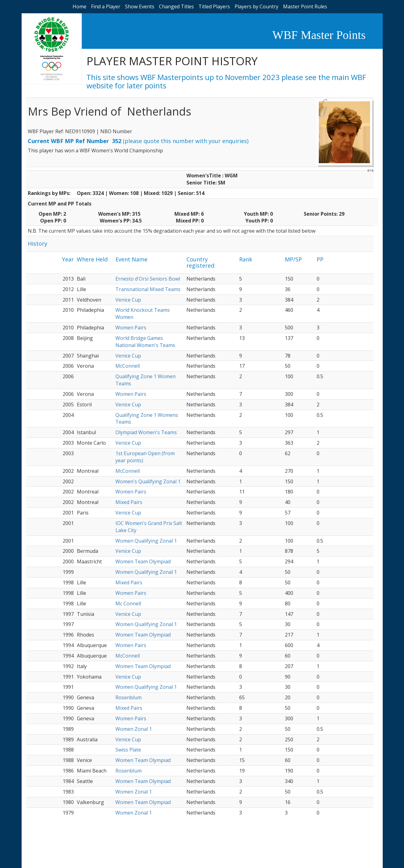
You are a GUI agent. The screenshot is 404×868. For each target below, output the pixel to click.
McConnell (128, 366)
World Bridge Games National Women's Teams (145, 342)
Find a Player (106, 6)
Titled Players (214, 6)
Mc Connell (128, 603)
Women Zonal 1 (134, 729)
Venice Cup (128, 300)
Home (79, 6)
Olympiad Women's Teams (146, 432)
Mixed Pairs (129, 502)
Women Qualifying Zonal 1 (146, 541)
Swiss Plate (128, 750)
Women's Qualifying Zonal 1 (148, 481)
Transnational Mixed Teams (148, 289)
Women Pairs (131, 328)
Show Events (140, 6)
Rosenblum (129, 697)
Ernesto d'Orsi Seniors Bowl (148, 279)
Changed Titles (176, 6)
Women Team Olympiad (143, 561)
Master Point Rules (305, 6)
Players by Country (256, 6)
